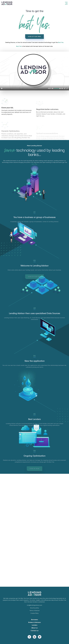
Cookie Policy (34, 613)
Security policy (34, 608)
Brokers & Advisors (35, 622)
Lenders (35, 625)
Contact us (35, 631)
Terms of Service (34, 611)
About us (34, 628)
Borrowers (35, 620)
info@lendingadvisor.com (34, 605)
